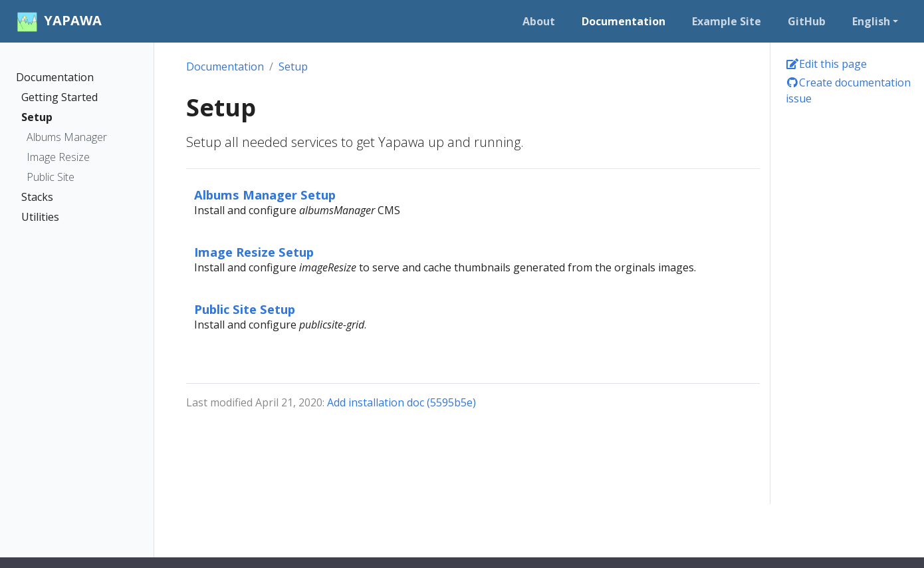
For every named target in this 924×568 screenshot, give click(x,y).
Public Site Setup (245, 309)
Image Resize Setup (254, 252)
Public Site (51, 177)
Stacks (37, 197)
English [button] (871, 21)
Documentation (55, 77)
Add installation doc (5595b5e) (402, 402)
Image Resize (58, 157)
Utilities (40, 217)
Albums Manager (67, 137)
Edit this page (826, 64)
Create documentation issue (848, 90)
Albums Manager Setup (265, 195)
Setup (37, 117)
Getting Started (59, 97)
